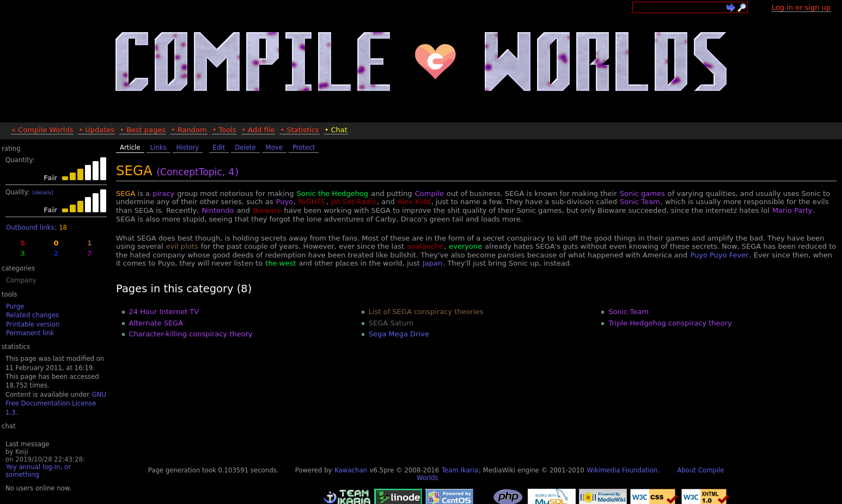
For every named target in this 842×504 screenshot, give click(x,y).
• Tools (224, 130)
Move (274, 147)
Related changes (32, 315)
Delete (245, 147)
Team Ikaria (460, 470)
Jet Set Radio (354, 202)
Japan (432, 263)
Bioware (267, 210)
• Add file (258, 130)
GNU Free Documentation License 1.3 (56, 404)
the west (280, 263)
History (188, 147)
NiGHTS (312, 202)
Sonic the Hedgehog (333, 193)
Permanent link (30, 333)
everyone (465, 246)
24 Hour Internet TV (164, 312)
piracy (163, 193)
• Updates (96, 130)
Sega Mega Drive (399, 334)
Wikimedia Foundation (622, 470)
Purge (15, 306)
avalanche (425, 246)
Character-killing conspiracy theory (191, 334)
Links (158, 147)
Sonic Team (640, 202)
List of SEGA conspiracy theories (426, 312)
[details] (43, 192)
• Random (189, 130)
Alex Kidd (414, 202)
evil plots (182, 246)
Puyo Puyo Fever (719, 255)
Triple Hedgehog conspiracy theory (670, 323)
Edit (219, 147)
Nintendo (218, 210)
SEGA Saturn (391, 323)
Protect (304, 147)
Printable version (33, 324)
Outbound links (30, 228)
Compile (429, 193)
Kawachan (351, 470)
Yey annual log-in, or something (38, 471)
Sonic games (642, 193)
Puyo (285, 202)
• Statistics (299, 130)
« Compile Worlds (42, 130)
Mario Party (792, 210)
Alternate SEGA (156, 323)
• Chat (336, 130)
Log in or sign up (801, 7)
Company (21, 280)
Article (130, 147)
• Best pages (143, 130)
